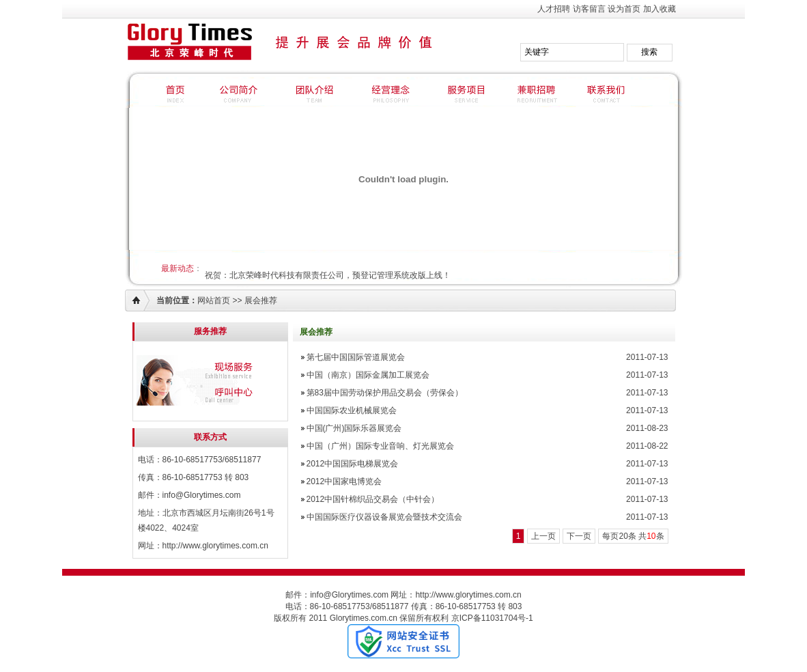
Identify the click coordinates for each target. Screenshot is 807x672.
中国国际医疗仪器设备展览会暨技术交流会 (384, 517)
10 (651, 536)
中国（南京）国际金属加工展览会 (368, 375)
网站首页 (214, 300)
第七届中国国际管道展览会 (356, 357)
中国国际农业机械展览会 (352, 410)
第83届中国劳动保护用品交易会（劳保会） (385, 393)
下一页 (579, 536)
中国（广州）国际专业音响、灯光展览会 (380, 446)
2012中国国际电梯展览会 (353, 464)
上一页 (543, 536)
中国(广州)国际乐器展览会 (354, 428)
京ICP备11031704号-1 (492, 618)
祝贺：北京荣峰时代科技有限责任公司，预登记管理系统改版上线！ (328, 275)
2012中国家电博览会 (344, 481)
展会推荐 (261, 300)
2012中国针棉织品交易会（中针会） (373, 499)
